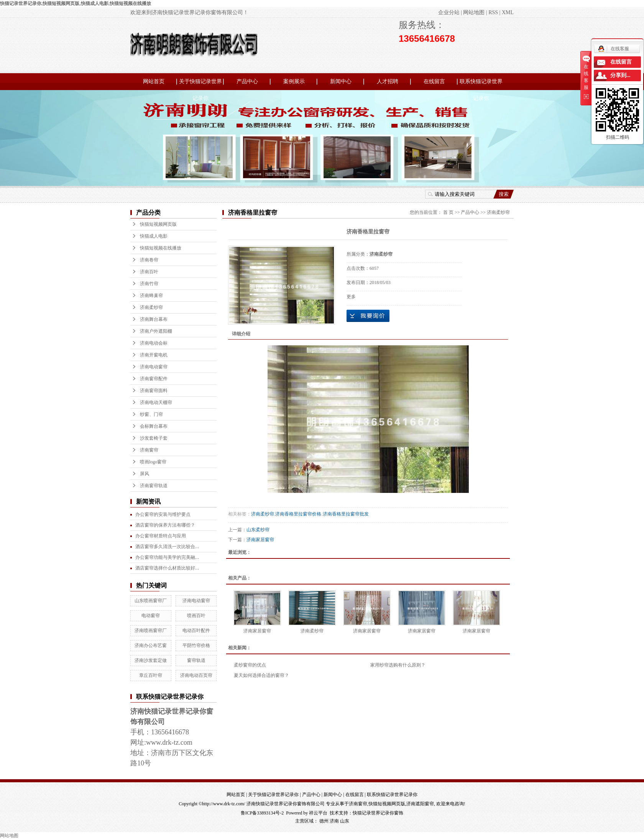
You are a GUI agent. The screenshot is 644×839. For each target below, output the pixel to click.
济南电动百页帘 (196, 675)
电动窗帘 (151, 616)
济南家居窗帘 (260, 540)
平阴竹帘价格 (196, 645)
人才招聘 (388, 81)
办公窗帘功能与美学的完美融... (167, 557)
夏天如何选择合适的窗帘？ (261, 675)
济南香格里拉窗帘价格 (298, 514)
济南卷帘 (149, 260)
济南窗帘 (149, 450)
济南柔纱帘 (151, 307)
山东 (345, 821)
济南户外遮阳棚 (156, 331)
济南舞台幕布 (154, 319)
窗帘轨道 (196, 660)
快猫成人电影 (154, 236)
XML (508, 12)
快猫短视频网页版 (158, 224)
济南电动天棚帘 (156, 402)
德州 (324, 821)
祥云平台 (318, 813)
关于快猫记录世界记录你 (200, 84)
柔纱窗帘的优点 (250, 665)
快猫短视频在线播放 (161, 248)
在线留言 (434, 81)
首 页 (448, 212)
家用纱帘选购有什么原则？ (398, 665)
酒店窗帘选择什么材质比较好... (167, 568)
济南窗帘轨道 (154, 486)
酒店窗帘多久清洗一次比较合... (167, 547)
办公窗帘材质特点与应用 (161, 536)
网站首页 (154, 81)
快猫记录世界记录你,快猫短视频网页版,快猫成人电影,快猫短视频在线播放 (76, 3)
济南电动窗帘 (154, 367)
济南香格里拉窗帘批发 (346, 514)
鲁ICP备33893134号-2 (262, 813)
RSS (493, 12)
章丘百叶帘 (151, 675)
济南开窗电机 (154, 355)
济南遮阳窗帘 (420, 804)
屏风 (145, 474)
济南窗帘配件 (154, 379)
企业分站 (449, 12)
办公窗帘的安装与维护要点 (163, 514)
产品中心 (247, 81)
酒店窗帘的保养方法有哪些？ (165, 525)
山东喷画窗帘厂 (151, 601)
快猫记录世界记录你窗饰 (378, 813)
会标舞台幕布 (154, 426)
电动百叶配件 (196, 630)
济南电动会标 (154, 343)
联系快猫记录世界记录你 (481, 84)
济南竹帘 (149, 284)
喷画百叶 (196, 616)
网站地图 (474, 12)
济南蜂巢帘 (151, 296)
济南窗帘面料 (154, 391)
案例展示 (294, 81)
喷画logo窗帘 (153, 462)
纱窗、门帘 (151, 414)
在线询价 (368, 316)
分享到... (620, 75)
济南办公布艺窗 (151, 645)
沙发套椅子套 (154, 438)
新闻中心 (341, 81)
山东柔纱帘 (258, 530)
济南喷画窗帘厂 (151, 630)
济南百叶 (149, 272)
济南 (334, 821)
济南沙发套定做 (151, 660)
